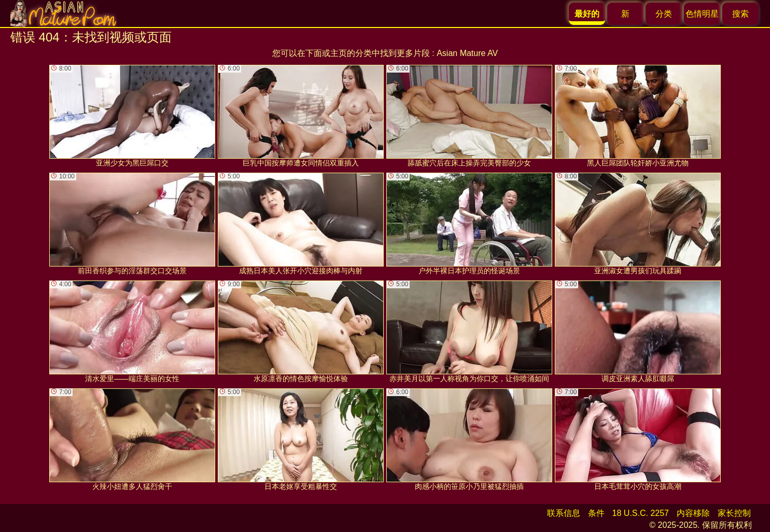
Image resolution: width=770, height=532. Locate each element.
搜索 (740, 14)
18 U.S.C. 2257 (641, 513)
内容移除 (693, 513)
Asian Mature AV (467, 53)
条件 (596, 513)
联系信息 (564, 513)
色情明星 (702, 14)
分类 (664, 14)
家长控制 (734, 513)
